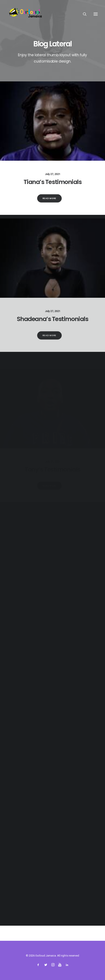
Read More (49, 198)
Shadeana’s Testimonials (53, 330)
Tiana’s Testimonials (53, 182)
